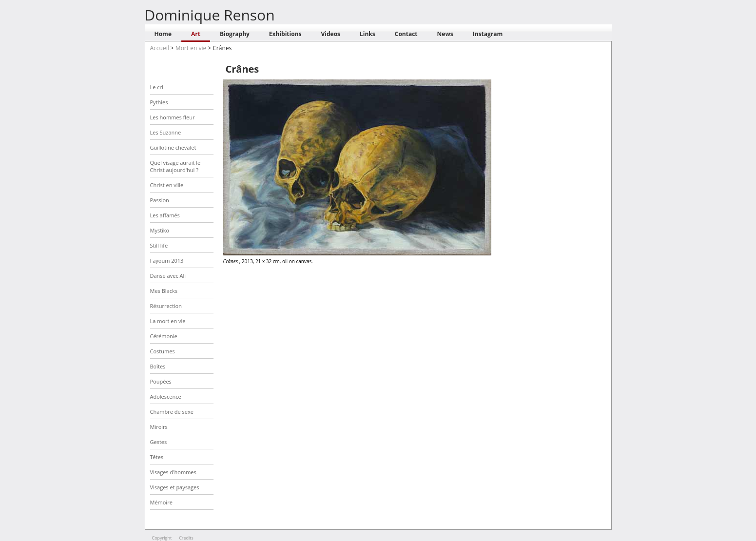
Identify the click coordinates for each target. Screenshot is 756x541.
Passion (160, 200)
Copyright (162, 538)
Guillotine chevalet (173, 147)
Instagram (488, 34)
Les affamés (165, 215)
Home (163, 34)
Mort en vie (191, 48)
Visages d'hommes (173, 472)
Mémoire (161, 502)
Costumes (163, 351)
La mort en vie (168, 321)
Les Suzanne (166, 132)
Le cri (157, 87)
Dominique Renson (210, 15)
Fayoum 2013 (167, 261)
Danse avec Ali (168, 276)
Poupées (161, 381)
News (445, 34)
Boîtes (158, 366)
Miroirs (159, 427)
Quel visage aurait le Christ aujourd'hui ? (175, 166)
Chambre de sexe (172, 412)
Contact (406, 34)
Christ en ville (167, 185)
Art (196, 34)
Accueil (160, 48)
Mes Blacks (164, 291)
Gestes (159, 442)
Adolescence (166, 396)
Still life (159, 245)
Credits (186, 538)
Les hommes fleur (173, 117)
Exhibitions (285, 34)
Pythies (159, 102)
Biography (235, 34)
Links (368, 34)
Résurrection (166, 306)
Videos (330, 34)
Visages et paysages (175, 487)
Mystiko (160, 230)
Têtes (157, 457)
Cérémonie (164, 336)
